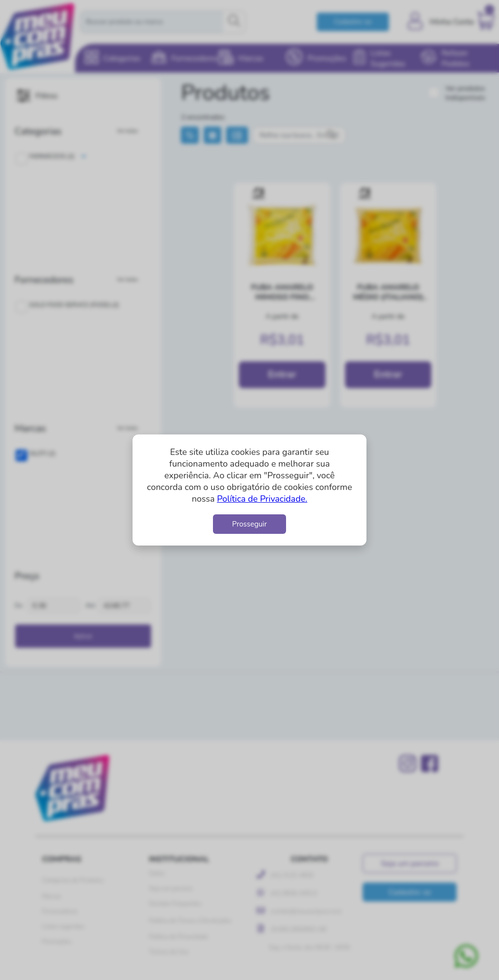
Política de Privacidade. (262, 499)
